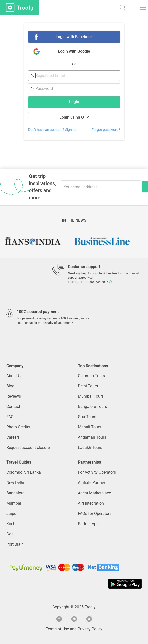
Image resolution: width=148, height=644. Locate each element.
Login (74, 102)
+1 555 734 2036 (98, 282)
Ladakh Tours (90, 448)
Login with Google (74, 51)
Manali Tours (90, 427)
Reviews (14, 396)
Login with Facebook (74, 37)
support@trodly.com (82, 278)
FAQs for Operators (95, 513)
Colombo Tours (91, 376)
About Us (14, 376)
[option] (39, 241)
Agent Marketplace (94, 493)
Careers (13, 437)
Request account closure (28, 448)
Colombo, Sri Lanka (24, 472)
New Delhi (15, 483)
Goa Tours (87, 417)
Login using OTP (74, 117)
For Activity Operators (97, 472)
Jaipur (12, 513)
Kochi (11, 524)
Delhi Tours (88, 386)
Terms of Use (57, 629)
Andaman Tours (92, 437)
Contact (13, 407)
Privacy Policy (90, 629)
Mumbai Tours (91, 396)
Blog (10, 386)
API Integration (91, 503)
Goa (10, 534)
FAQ (10, 417)
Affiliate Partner (92, 483)
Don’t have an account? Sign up (52, 130)
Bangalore (15, 493)
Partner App (88, 524)
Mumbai (14, 503)
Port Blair (14, 544)
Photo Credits (18, 427)
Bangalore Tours (92, 407)
